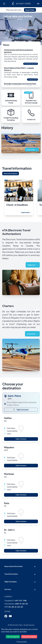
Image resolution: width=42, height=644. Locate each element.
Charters (8, 306)
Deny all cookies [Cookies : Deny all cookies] (29, 637)
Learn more (32, 150)
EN (38, 4)
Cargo (9, 434)
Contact (8, 596)
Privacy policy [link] (22, 642)
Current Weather (12, 431)
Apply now (33, 265)
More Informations (11, 173)
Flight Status (11, 428)
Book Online (30, 10)
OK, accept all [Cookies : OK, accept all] (13, 637)
